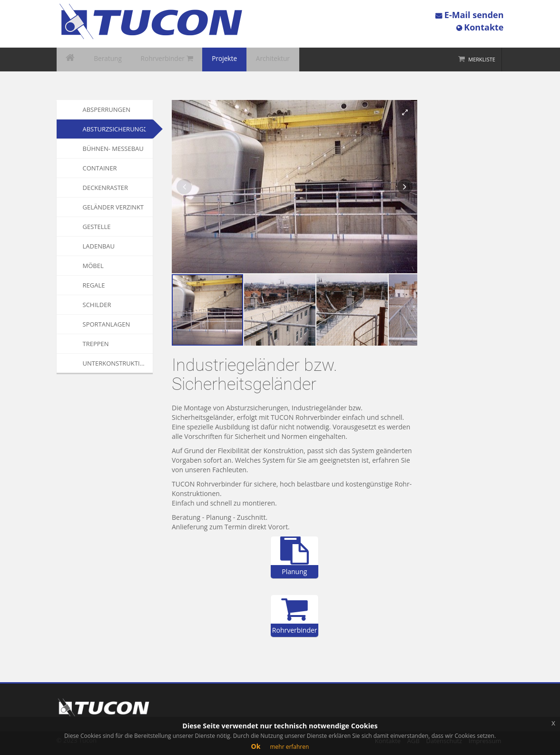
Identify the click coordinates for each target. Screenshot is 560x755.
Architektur (246, 60)
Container (100, 168)
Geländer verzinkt (113, 207)
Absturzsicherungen (117, 129)
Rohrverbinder (152, 60)
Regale (94, 285)
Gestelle (97, 227)
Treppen (96, 344)
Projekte (204, 60)
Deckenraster (106, 188)
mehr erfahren (289, 747)
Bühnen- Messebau (113, 149)
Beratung (100, 60)
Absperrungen (107, 109)
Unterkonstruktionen (118, 363)
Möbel (93, 266)
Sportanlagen (107, 324)
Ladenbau (99, 246)
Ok (256, 746)
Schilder (97, 305)
